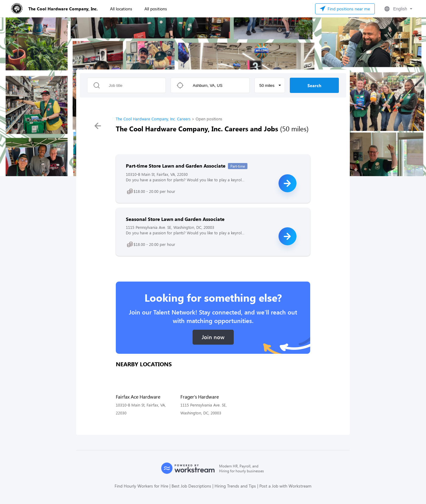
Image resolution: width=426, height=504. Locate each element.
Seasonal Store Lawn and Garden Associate (175, 219)
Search (314, 85)
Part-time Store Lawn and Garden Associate (176, 166)
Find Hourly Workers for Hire (141, 486)
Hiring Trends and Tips (235, 486)
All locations (121, 9)
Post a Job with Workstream (285, 486)
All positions (156, 9)
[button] (398, 9)
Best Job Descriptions (191, 486)
